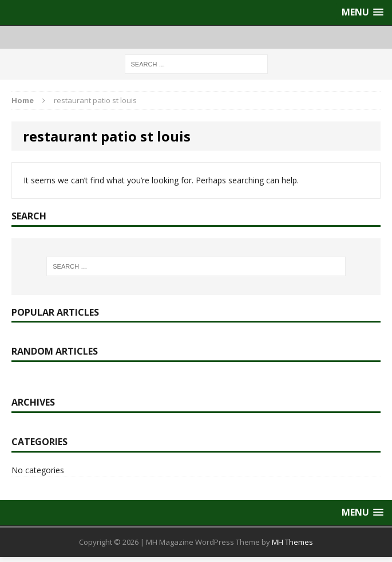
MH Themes (292, 542)
